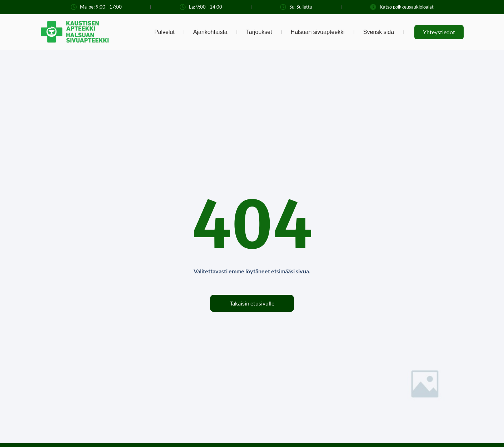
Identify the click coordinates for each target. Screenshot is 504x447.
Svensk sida (379, 32)
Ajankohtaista (210, 32)
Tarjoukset (259, 32)
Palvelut (164, 32)
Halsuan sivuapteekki (318, 32)
